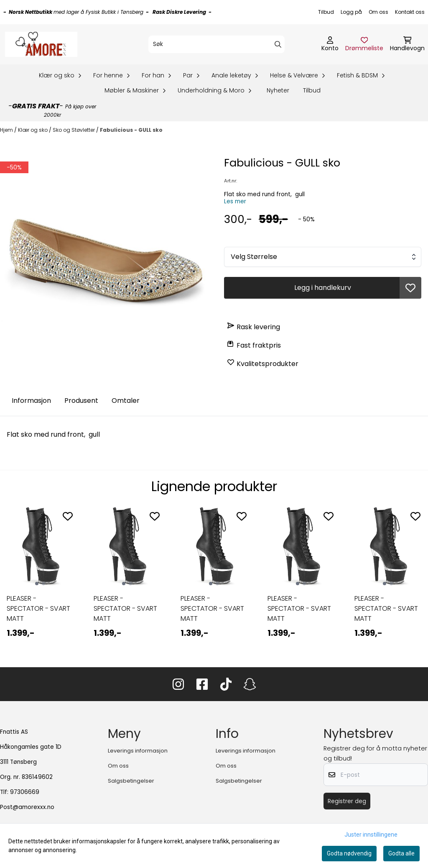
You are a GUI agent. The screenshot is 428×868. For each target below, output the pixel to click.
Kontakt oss (410, 12)
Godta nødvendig (349, 853)
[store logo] (41, 44)
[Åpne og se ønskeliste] (364, 44)
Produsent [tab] (81, 401)
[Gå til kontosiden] (330, 44)
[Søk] (217, 44)
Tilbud (326, 12)
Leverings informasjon (138, 751)
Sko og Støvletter (74, 130)
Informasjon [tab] (31, 401)
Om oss (378, 12)
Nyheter (278, 90)
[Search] (278, 44)
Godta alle (401, 853)
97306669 (25, 792)
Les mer (235, 201)
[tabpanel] (40, 579)
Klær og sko (33, 130)
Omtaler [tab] (126, 401)
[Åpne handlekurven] (407, 44)
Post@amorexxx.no (27, 807)
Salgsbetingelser (131, 781)
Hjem (7, 130)
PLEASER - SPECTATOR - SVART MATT (38, 608)
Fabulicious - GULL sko (131, 130)
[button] (410, 288)
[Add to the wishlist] (68, 516)
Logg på (351, 12)
